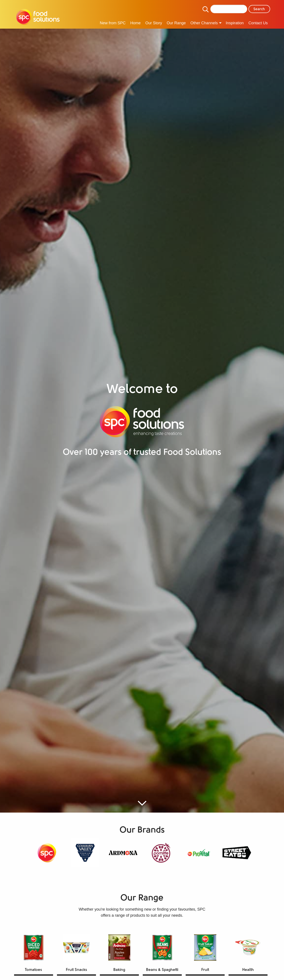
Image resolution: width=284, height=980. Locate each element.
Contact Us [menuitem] (258, 23)
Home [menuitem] (135, 23)
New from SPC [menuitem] (113, 23)
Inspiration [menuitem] (235, 23)
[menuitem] (38, 17)
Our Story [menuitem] (154, 23)
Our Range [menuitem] (176, 23)
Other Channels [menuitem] (204, 23)
